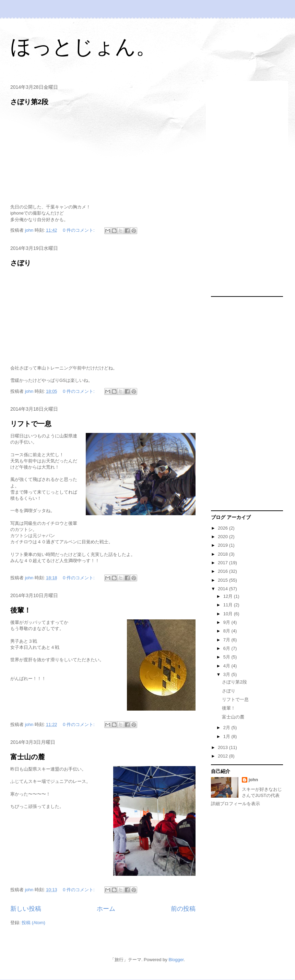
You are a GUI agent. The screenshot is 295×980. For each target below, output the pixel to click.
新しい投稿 (26, 909)
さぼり (21, 263)
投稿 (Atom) (33, 923)
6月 (227, 648)
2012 (223, 756)
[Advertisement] (237, 189)
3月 (227, 674)
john (253, 780)
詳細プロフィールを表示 (235, 804)
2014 (223, 589)
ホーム (106, 909)
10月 (229, 614)
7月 (227, 640)
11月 (229, 605)
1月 (227, 736)
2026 (223, 528)
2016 (223, 571)
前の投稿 (183, 909)
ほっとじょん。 (83, 47)
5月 (227, 657)
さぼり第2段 (29, 102)
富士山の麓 (27, 757)
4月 (227, 666)
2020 (223, 537)
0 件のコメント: (79, 230)
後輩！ (21, 610)
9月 (227, 622)
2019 (223, 545)
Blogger (176, 960)
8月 (227, 631)
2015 (223, 580)
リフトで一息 (31, 424)
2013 (223, 747)
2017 (223, 563)
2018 (223, 554)
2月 (227, 728)
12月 (229, 596)
